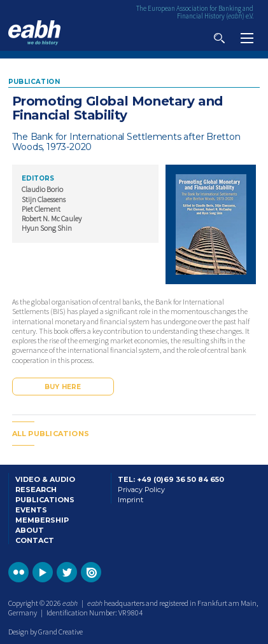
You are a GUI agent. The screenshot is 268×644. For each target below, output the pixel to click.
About (30, 530)
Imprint (130, 500)
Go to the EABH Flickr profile (18, 572)
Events (31, 510)
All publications (51, 434)
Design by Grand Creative (46, 632)
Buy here (63, 387)
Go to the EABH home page (34, 33)
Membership (42, 520)
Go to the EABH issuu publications (91, 572)
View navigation (247, 38)
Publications (45, 500)
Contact (35, 540)
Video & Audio (45, 479)
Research (36, 490)
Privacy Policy (141, 490)
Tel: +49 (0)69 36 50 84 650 (171, 479)
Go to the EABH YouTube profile (43, 572)
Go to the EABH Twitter (67, 572)
